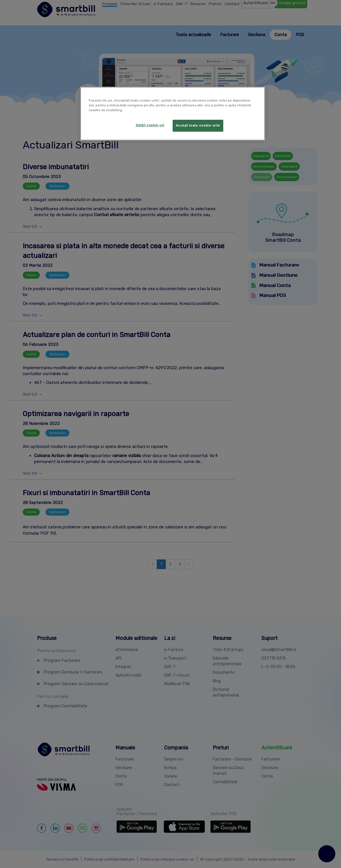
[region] (173, 114)
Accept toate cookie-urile (198, 125)
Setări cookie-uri (150, 125)
